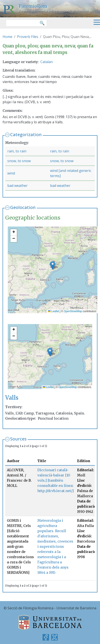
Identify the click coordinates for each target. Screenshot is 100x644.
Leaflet (53, 311)
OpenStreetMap (73, 311)
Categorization (26, 135)
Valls (12, 398)
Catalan (47, 62)
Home (7, 37)
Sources (18, 439)
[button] (53, 265)
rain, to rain (17, 151)
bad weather (17, 186)
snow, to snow (19, 161)
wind (11, 173)
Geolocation (23, 207)
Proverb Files (28, 37)
